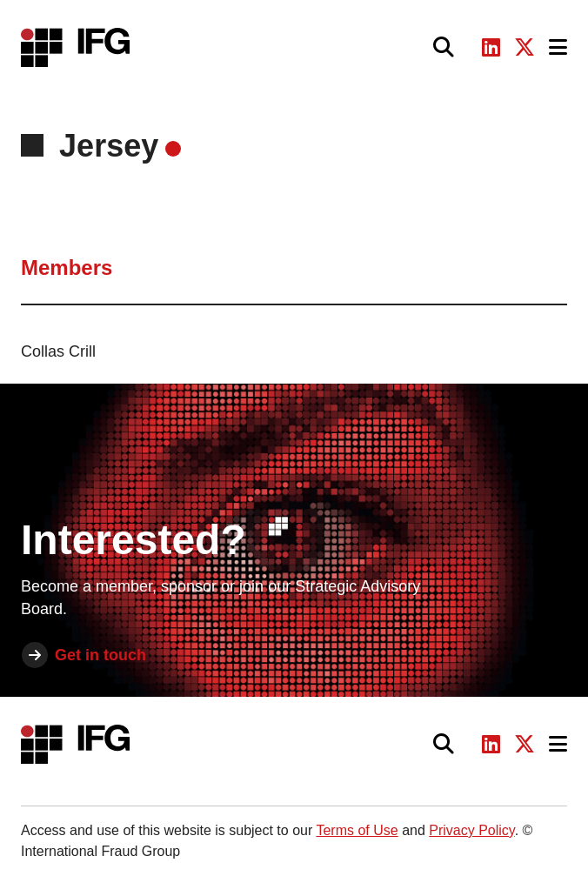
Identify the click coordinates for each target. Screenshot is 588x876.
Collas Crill (58, 351)
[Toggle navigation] (558, 47)
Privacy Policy (471, 830)
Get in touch (100, 655)
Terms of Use (357, 830)
